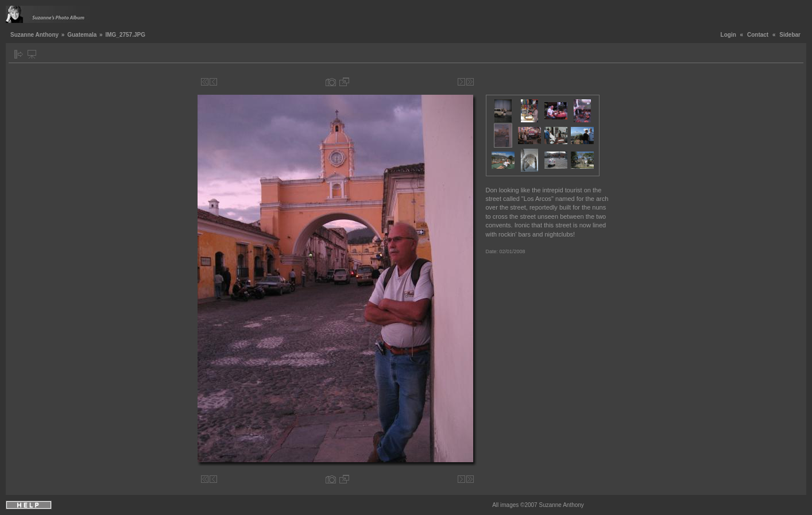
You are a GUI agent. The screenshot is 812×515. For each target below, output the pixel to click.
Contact (758, 35)
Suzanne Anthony (34, 35)
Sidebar (790, 35)
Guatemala (82, 35)
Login (728, 35)
